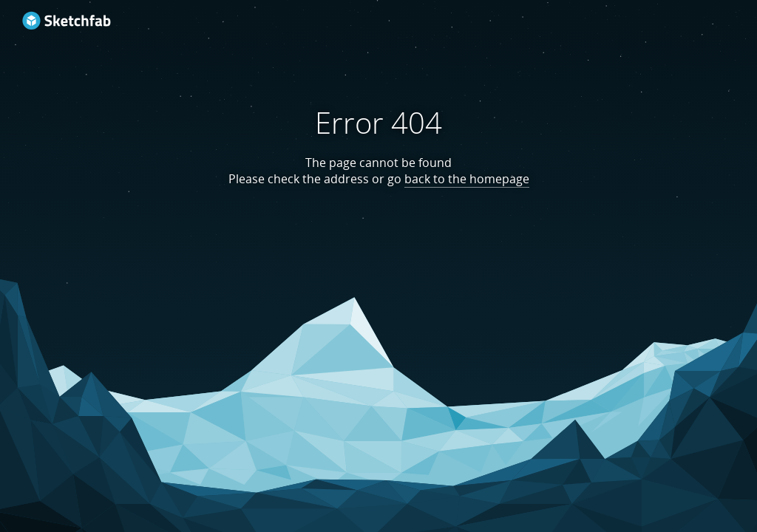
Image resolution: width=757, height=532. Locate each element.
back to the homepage (467, 179)
